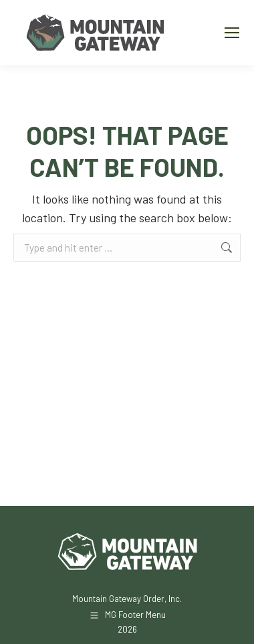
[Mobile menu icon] (232, 33)
